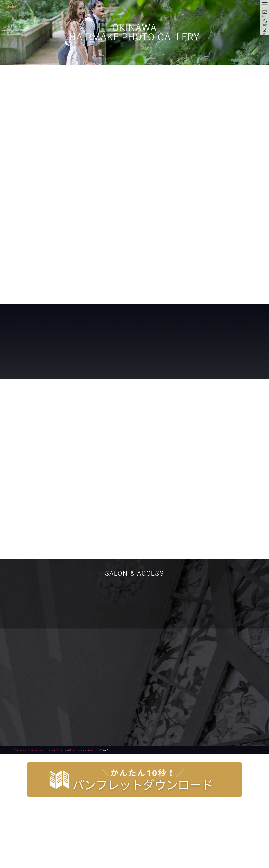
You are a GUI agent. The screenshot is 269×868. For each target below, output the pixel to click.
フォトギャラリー (84, 750)
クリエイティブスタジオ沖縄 (57, 750)
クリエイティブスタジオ (26, 750)
